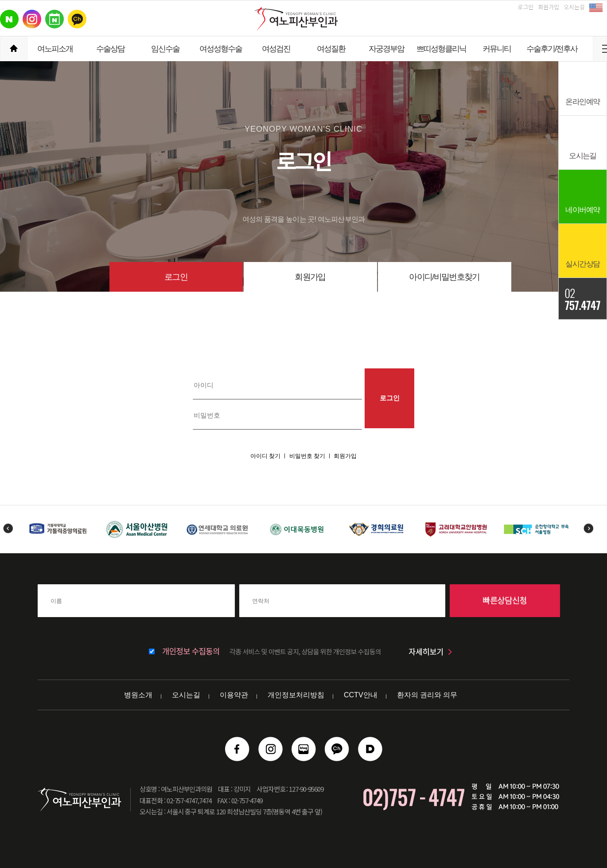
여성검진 (276, 49)
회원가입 (549, 7)
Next (588, 528)
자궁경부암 (386, 49)
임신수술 (165, 49)
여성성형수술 (221, 49)
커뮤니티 (497, 49)
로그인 (525, 7)
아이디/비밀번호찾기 (444, 277)
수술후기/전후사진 (552, 53)
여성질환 (331, 49)
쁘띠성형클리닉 (441, 49)
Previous (8, 528)
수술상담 (110, 49)
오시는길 (574, 7)
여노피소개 (55, 49)
